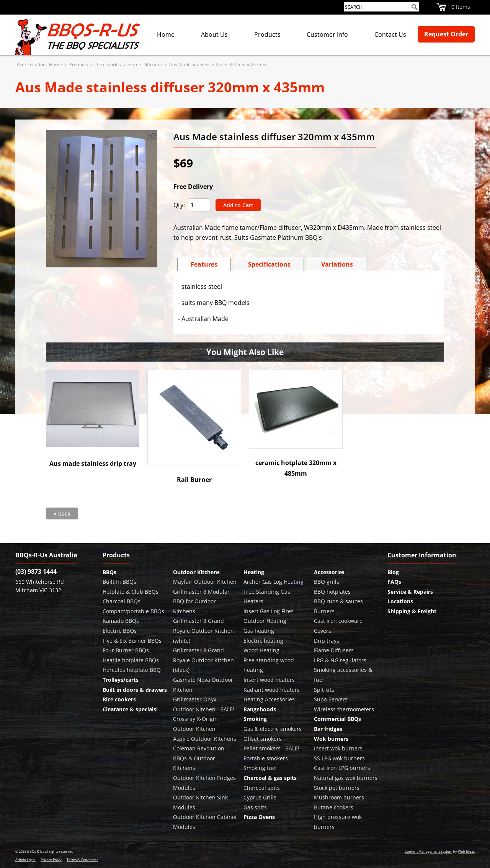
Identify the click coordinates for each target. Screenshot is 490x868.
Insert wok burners (338, 748)
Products (267, 34)
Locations (400, 601)
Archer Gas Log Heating (274, 582)
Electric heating (263, 641)
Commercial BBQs (337, 719)
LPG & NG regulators (340, 660)
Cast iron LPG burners (342, 768)
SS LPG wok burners (339, 758)
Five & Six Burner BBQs (132, 641)
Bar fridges (328, 729)
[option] (102, 199)
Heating (254, 572)
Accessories (108, 65)
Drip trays (327, 641)
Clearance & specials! (130, 709)
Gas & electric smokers (273, 729)
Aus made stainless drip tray (93, 463)
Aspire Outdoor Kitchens (205, 739)
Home (166, 34)
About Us (214, 34)
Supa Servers (331, 699)
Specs (269, 264)
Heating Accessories (269, 699)
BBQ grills (327, 582)
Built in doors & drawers (135, 690)
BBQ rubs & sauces (338, 601)
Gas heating (259, 631)
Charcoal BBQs (122, 601)
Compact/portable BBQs (133, 611)
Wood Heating (261, 650)
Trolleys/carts (121, 680)
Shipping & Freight (412, 611)
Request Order (446, 34)
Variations (337, 264)
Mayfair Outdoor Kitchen (205, 582)
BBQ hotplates (332, 592)
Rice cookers (119, 699)
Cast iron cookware (338, 621)
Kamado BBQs (121, 621)
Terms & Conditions (82, 860)
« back (62, 513)
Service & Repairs (410, 592)
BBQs (109, 572)
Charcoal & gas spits (270, 778)
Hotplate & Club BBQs (131, 592)
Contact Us (390, 34)
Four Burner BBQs (126, 650)
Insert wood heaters (269, 680)
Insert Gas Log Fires (269, 611)
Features (204, 264)
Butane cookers (334, 807)
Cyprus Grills (260, 797)
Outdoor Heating (265, 621)
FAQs (394, 582)
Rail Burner (194, 480)
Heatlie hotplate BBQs (131, 660)
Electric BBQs (120, 631)
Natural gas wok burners (346, 778)
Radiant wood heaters (272, 690)
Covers (323, 631)
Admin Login (25, 860)
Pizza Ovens (259, 817)
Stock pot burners (337, 788)
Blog (393, 572)
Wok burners (331, 739)
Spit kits (324, 690)
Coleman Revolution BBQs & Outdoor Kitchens (199, 758)
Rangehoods (260, 709)
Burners (324, 611)
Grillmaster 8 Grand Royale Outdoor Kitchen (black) (203, 660)
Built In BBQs (119, 582)
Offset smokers (263, 739)
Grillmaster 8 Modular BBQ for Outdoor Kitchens (201, 601)
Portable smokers (266, 758)
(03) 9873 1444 (36, 572)
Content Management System (428, 851)
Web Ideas (466, 851)
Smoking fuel (260, 768)
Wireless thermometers (344, 709)
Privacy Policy (51, 860)
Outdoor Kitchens (196, 572)
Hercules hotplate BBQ (132, 670)
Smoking (255, 719)
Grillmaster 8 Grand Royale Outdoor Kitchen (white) (203, 631)
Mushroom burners (339, 797)
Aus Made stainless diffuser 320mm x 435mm (218, 65)
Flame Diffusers (145, 65)
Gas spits (255, 807)
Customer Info (327, 34)
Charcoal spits (262, 788)
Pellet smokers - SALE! (271, 748)
